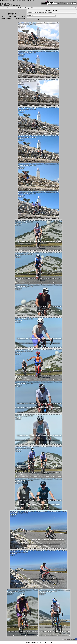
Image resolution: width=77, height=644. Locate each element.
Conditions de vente (6, 8)
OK (51, 643)
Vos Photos (21, 8)
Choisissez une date (52, 10)
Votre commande (36, 8)
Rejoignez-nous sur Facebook (69, 639)
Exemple (28, 8)
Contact (15, 8)
